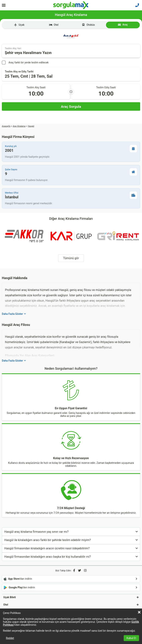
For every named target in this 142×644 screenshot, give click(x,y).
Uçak (19, 25)
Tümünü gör (71, 258)
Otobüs (88, 25)
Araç (123, 25)
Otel (54, 25)
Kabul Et (131, 638)
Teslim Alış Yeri (13, 48)
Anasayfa (6, 126)
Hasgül (31, 126)
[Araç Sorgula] (71, 106)
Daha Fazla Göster (14, 314)
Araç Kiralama (19, 126)
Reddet (10, 638)
